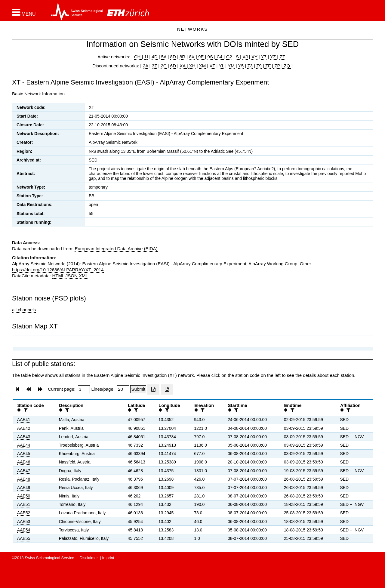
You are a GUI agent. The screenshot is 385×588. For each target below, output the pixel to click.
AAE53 (24, 522)
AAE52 (24, 513)
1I (146, 57)
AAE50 (24, 496)
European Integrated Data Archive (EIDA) (116, 249)
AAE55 (24, 538)
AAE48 (24, 479)
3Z (155, 66)
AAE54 (24, 530)
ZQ (286, 66)
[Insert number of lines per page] (123, 389)
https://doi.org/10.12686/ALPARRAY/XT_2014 (58, 270)
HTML (58, 276)
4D (154, 57)
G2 (229, 57)
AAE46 (24, 462)
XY (254, 57)
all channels (24, 310)
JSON (72, 276)
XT (213, 66)
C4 (220, 57)
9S (210, 57)
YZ (274, 57)
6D (173, 66)
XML (83, 276)
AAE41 (24, 420)
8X (192, 57)
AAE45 (24, 454)
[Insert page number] (84, 389)
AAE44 (24, 445)
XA (183, 66)
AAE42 (24, 428)
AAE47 (24, 471)
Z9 (259, 66)
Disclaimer (89, 558)
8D (173, 57)
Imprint (108, 558)
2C (163, 66)
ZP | (278, 66)
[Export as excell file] (153, 389)
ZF (268, 66)
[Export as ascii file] (167, 389)
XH (192, 66)
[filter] (25, 410)
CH (138, 57)
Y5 (241, 66)
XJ (245, 57)
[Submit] (138, 389)
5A (164, 57)
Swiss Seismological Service (49, 558)
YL (221, 66)
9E (201, 57)
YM (231, 66)
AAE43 (24, 437)
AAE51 (24, 504)
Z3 (250, 66)
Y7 (264, 57)
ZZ (282, 57)
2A (146, 66)
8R (182, 57)
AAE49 (24, 488)
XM (203, 66)
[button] (24, 12)
